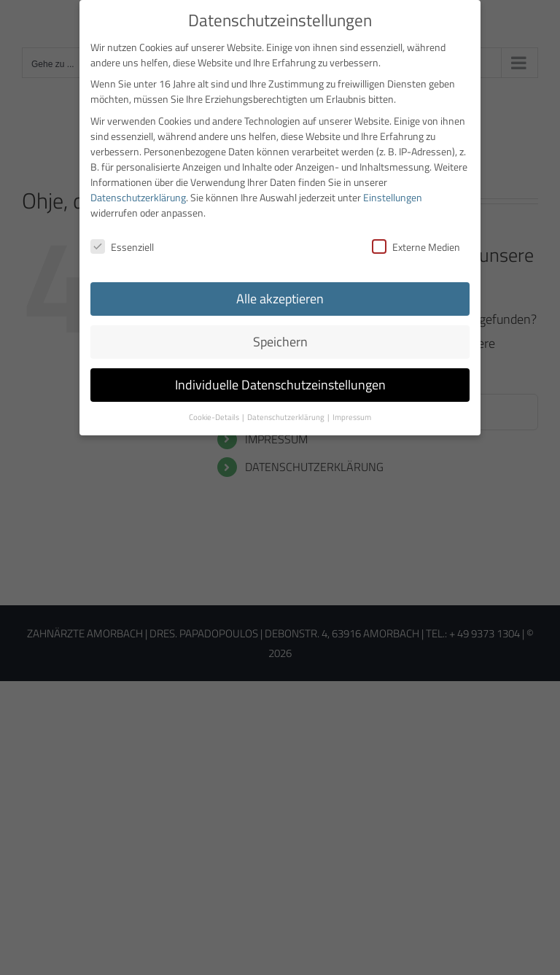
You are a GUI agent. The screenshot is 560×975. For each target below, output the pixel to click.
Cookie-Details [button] (215, 413)
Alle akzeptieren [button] (280, 294)
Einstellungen (393, 192)
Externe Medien (416, 242)
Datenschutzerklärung (138, 192)
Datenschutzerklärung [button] (287, 413)
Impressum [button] (352, 413)
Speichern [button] (280, 337)
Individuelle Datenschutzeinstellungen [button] (280, 380)
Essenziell (122, 242)
